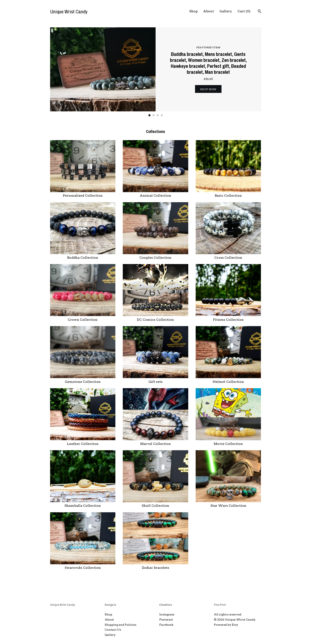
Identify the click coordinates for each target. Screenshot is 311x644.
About (209, 11)
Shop (193, 11)
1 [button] (149, 115)
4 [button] (162, 115)
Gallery (226, 11)
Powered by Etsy (226, 625)
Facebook (166, 625)
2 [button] (154, 115)
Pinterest (166, 620)
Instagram (167, 614)
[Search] (260, 12)
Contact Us (113, 630)
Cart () (244, 11)
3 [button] (158, 115)
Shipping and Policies (120, 625)
